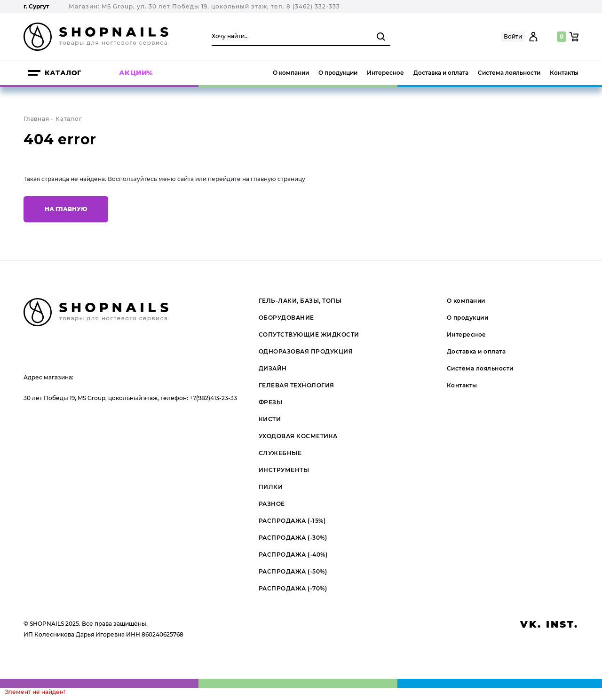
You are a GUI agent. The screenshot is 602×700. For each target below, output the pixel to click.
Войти (513, 36)
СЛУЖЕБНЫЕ (280, 453)
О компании (291, 73)
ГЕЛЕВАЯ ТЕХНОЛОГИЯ (297, 385)
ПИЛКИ (271, 487)
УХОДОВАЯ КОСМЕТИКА (298, 436)
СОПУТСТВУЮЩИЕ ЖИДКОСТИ (309, 334)
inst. (562, 624)
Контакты (564, 73)
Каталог (63, 73)
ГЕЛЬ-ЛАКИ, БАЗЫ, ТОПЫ (300, 301)
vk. (531, 624)
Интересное (385, 73)
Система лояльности (509, 73)
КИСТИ (270, 419)
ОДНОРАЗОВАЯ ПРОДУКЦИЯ (306, 351)
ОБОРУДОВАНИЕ (286, 318)
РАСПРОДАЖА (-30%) (293, 538)
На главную (66, 209)
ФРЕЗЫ (271, 402)
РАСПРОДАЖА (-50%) (293, 571)
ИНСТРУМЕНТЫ (284, 470)
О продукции (338, 73)
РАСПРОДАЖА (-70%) (293, 588)
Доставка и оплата (441, 73)
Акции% (136, 73)
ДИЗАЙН (273, 368)
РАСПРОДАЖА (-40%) (293, 554)
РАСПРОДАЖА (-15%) (292, 521)
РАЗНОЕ (272, 504)
